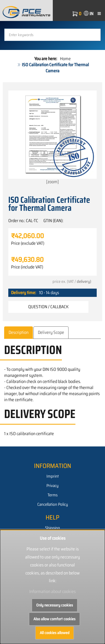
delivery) (84, 281)
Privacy (53, 486)
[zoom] (53, 138)
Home (65, 59)
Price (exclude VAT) (28, 243)
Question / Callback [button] (48, 307)
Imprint (53, 476)
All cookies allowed (55, 633)
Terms (53, 495)
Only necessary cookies (55, 605)
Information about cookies (53, 591)
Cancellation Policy (53, 504)
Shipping (53, 528)
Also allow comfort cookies (54, 619)
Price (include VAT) (27, 267)
